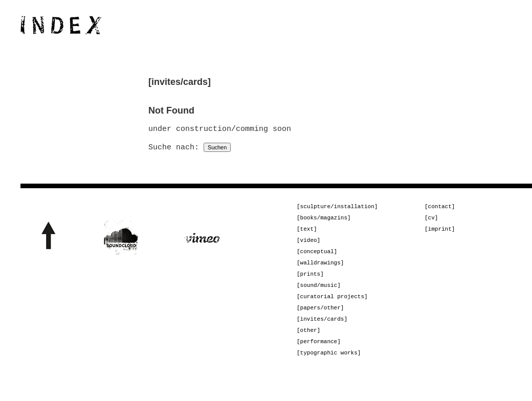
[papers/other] (320, 318)
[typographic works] (329, 367)
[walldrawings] (320, 269)
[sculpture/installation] (337, 207)
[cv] (431, 220)
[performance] (319, 355)
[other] (308, 342)
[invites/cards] (322, 330)
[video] (308, 244)
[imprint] (440, 232)
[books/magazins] (324, 220)
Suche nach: (174, 147)
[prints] (310, 281)
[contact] (440, 207)
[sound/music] (319, 293)
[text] (307, 232)
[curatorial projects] (332, 306)
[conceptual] (317, 257)
